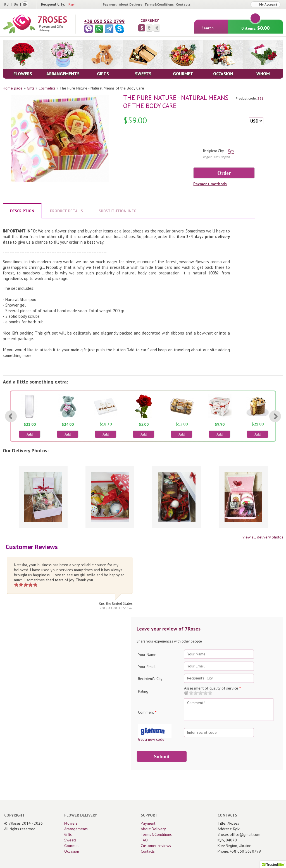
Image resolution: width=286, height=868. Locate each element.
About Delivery (131, 4)
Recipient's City (150, 679)
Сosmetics (47, 88)
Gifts (31, 88)
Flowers (71, 823)
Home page (13, 88)
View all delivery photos (263, 537)
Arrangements (76, 829)
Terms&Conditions (159, 4)
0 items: (255, 25)
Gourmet (71, 846)
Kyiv (71, 4)
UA (16, 4)
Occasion (72, 851)
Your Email (147, 667)
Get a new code (151, 739)
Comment (147, 712)
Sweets (70, 840)
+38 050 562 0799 (104, 21)
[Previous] (11, 416)
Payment (110, 4)
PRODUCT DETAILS (66, 211)
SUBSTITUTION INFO (118, 211)
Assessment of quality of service (212, 688)
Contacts (183, 4)
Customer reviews (156, 846)
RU (6, 4)
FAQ (144, 840)
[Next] (275, 416)
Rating (143, 691)
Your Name (147, 655)
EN (25, 4)
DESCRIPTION (22, 211)
